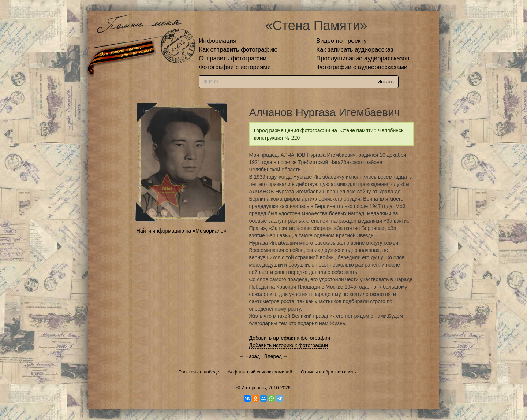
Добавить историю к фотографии (289, 345)
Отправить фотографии (233, 58)
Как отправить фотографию (238, 50)
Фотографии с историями (235, 67)
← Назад (249, 356)
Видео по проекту (341, 41)
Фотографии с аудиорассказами (362, 67)
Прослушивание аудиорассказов (363, 58)
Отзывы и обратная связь (328, 372)
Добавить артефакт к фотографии (290, 338)
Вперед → (276, 356)
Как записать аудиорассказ (355, 50)
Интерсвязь (254, 388)
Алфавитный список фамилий (260, 372)
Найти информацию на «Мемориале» (181, 231)
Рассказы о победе (199, 372)
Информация (218, 41)
